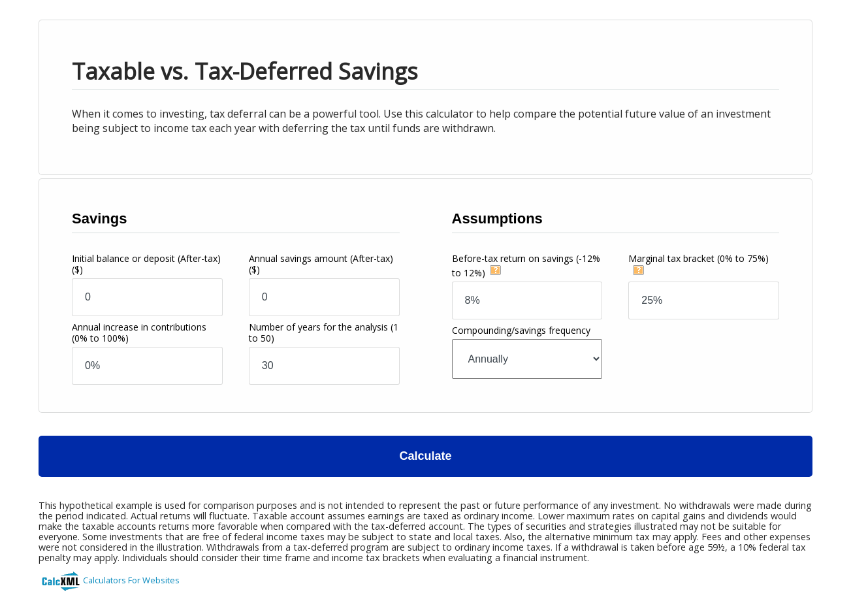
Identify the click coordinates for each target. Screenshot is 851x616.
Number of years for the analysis (324, 332)
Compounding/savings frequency (521, 330)
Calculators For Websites (131, 580)
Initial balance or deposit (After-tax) (146, 264)
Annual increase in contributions (139, 332)
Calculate (425, 456)
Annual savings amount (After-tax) (321, 264)
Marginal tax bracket (698, 258)
